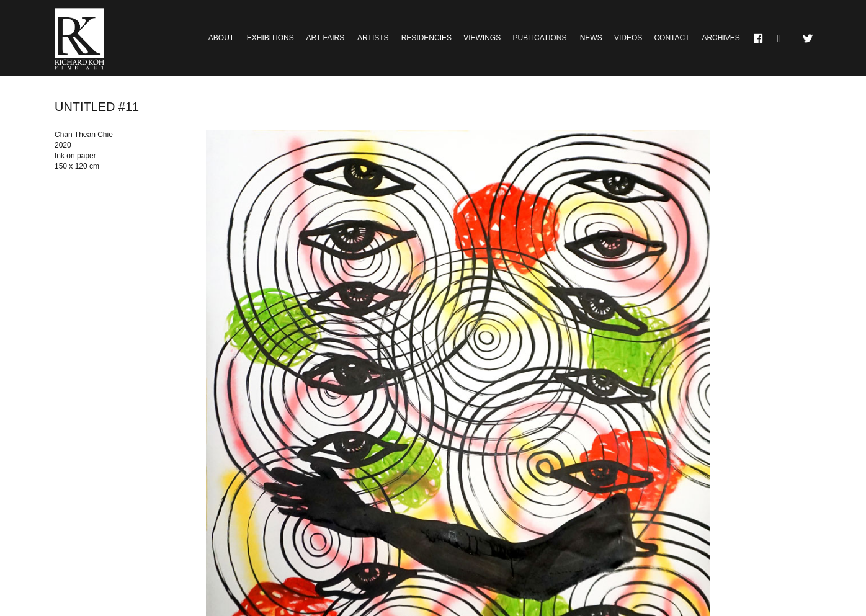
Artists (373, 38)
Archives (721, 38)
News (591, 38)
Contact (672, 38)
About (221, 38)
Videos (628, 38)
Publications (539, 38)
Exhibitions (270, 38)
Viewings (482, 38)
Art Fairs (326, 38)
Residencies (426, 38)
